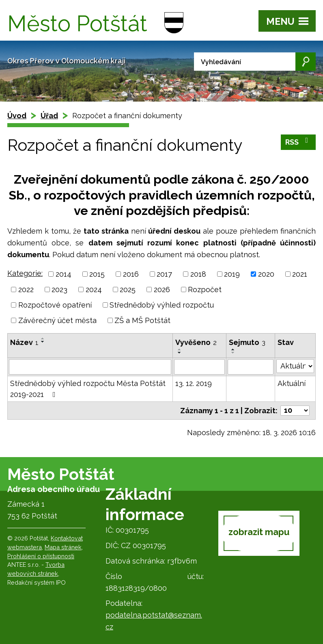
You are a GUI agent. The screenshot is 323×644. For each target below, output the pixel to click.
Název (24, 342)
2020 (266, 274)
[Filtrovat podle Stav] (295, 366)
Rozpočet (205, 289)
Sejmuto (247, 342)
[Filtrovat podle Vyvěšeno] (199, 367)
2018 (198, 274)
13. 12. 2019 (194, 383)
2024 (94, 289)
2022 (26, 289)
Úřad (49, 116)
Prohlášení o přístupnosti (41, 556)
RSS (298, 141)
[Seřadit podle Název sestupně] (43, 342)
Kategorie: (25, 273)
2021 (300, 274)
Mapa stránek (63, 547)
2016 (131, 274)
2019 (232, 274)
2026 (162, 289)
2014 (64, 274)
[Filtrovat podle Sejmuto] (251, 367)
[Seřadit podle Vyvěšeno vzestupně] (180, 349)
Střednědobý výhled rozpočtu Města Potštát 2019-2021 (88, 389)
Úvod (17, 116)
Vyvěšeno (196, 342)
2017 (164, 274)
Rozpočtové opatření (55, 305)
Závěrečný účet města (57, 320)
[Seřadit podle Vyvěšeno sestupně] (180, 353)
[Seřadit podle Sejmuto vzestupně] (233, 349)
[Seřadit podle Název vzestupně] (43, 338)
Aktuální (292, 383)
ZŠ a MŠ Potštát (142, 320)
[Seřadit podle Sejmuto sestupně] (233, 353)
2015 (97, 274)
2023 (59, 289)
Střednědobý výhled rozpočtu (162, 305)
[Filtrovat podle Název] (90, 367)
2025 (128, 289)
